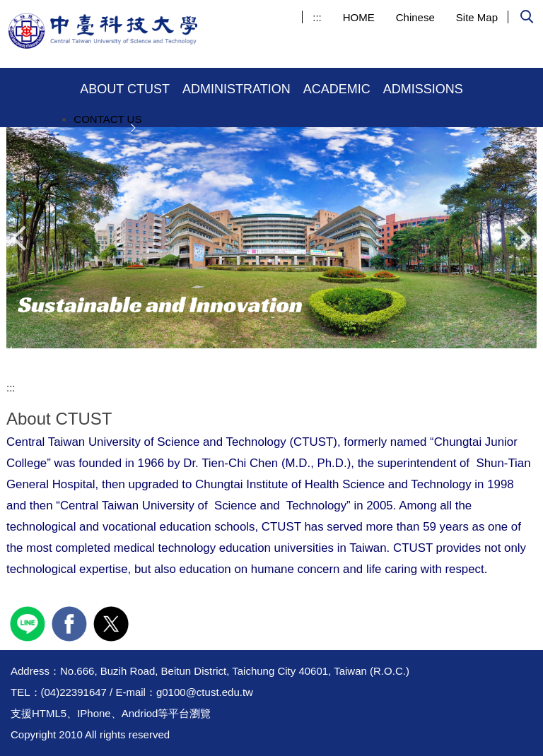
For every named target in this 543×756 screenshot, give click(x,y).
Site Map (477, 17)
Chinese (415, 17)
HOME (359, 17)
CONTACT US (107, 119)
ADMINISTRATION (237, 89)
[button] (527, 18)
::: (317, 17)
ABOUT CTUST (125, 89)
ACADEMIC (337, 89)
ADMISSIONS (423, 89)
